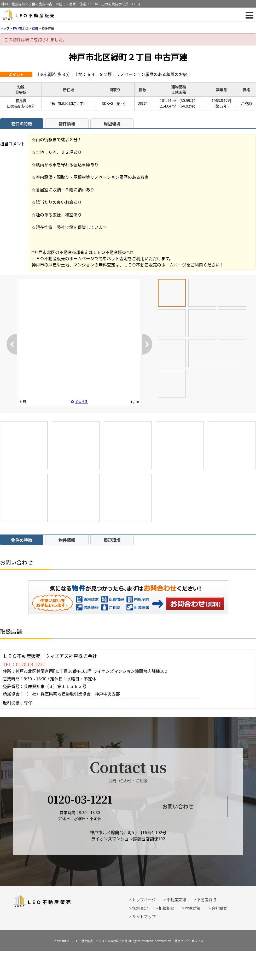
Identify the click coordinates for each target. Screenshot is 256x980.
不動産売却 (176, 900)
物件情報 (67, 123)
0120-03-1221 (80, 799)
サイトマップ (144, 917)
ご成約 (246, 103)
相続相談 (166, 908)
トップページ (144, 900)
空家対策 (193, 908)
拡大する (79, 402)
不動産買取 (206, 900)
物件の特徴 (22, 123)
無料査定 (140, 908)
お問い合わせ (195, 603)
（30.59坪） (187, 100)
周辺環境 (112, 123)
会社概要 (219, 908)
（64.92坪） (187, 106)
